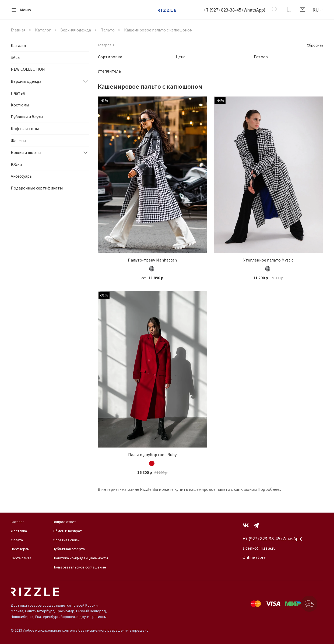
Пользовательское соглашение (79, 567)
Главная (18, 30)
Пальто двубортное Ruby (152, 455)
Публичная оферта (69, 549)
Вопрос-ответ (64, 522)
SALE (15, 57)
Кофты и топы (25, 128)
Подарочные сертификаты (37, 188)
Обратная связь (66, 540)
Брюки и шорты (26, 152)
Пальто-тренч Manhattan (152, 260)
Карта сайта (21, 558)
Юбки (16, 164)
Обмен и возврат (67, 531)
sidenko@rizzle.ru (259, 548)
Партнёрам (20, 549)
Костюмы (20, 105)
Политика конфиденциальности (80, 558)
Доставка (19, 531)
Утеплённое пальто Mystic (268, 260)
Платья (18, 93)
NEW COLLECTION (28, 69)
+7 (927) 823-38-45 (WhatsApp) (234, 10)
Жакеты (18, 141)
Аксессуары (22, 176)
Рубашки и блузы (27, 117)
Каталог (43, 30)
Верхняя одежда (76, 30)
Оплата (17, 540)
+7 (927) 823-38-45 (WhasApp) (273, 539)
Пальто (108, 30)
